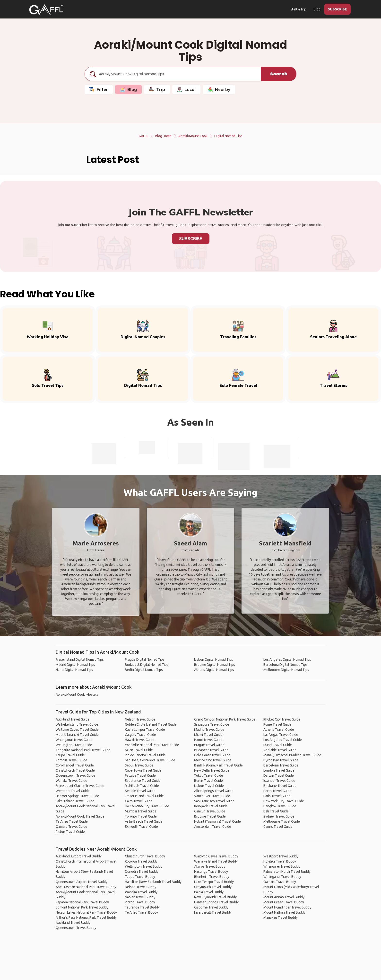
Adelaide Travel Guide (280, 750)
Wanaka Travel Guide (71, 781)
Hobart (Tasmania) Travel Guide (217, 821)
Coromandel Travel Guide (75, 765)
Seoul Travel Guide (139, 765)
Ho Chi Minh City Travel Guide (147, 806)
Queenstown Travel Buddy (76, 928)
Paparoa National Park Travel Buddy (82, 902)
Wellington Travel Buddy (144, 866)
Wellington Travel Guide (74, 745)
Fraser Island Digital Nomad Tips (80, 659)
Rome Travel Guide (277, 724)
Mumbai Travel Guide (141, 811)
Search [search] (279, 74)
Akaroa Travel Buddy (210, 866)
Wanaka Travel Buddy (141, 892)
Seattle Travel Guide (140, 791)
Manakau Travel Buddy (281, 918)
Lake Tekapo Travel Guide (75, 801)
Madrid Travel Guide (209, 730)
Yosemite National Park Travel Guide (152, 745)
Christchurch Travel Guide (75, 770)
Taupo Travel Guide (70, 755)
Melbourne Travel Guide (282, 821)
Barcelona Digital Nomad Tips (286, 665)
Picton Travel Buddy (140, 902)
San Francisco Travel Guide (214, 801)
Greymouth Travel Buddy (213, 887)
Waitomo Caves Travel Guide (77, 730)
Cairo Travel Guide (139, 801)
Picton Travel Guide (70, 832)
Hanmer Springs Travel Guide (77, 796)
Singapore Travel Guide (212, 724)
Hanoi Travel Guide (208, 740)
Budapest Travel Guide (211, 750)
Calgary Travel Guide (140, 735)
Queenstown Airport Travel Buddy (82, 882)
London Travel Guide (279, 770)
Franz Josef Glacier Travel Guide (80, 786)
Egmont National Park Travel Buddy (82, 907)
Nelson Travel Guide (140, 719)
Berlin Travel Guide (208, 781)
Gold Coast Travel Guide (212, 755)
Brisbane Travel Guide (280, 786)
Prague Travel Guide (209, 745)
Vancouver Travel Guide (212, 796)
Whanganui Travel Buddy (282, 877)
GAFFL (143, 136)
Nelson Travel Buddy (141, 887)
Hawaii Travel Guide (140, 740)
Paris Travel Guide (277, 796)
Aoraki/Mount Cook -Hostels (77, 695)
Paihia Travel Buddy (209, 892)
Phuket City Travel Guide (282, 719)
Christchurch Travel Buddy (145, 856)
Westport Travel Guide (73, 791)
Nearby (219, 89)
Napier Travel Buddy (140, 897)
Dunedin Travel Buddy (142, 872)
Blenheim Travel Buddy (212, 877)
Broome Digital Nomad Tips (215, 665)
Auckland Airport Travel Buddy (79, 856)
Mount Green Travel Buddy (284, 902)
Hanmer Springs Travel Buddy (216, 902)
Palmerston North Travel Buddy (287, 872)
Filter (99, 89)
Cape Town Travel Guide (143, 770)
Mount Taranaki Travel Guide (77, 735)
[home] (46, 10)
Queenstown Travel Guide (75, 775)
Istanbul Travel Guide (279, 781)
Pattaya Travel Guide (140, 775)
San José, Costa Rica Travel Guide (150, 760)
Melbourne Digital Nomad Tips (286, 670)
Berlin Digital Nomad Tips (144, 670)
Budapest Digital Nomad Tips (147, 665)
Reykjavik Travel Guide (211, 806)
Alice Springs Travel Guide (214, 791)
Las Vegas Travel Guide (281, 735)
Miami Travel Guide (208, 735)
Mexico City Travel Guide (213, 760)
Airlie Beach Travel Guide (144, 821)
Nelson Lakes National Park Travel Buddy (86, 912)
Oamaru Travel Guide (71, 827)
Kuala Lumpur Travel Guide (145, 730)
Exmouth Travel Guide (141, 827)
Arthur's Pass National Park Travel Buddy (86, 918)
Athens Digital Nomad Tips (214, 670)
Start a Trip (298, 9)
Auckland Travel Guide (73, 719)
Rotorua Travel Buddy (141, 861)
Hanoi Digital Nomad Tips (74, 670)
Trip (157, 89)
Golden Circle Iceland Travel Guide (151, 724)
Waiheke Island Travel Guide (77, 724)
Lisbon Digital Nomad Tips (214, 659)
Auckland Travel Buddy (73, 923)
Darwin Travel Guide (279, 775)
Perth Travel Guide (277, 791)
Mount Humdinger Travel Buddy (287, 907)
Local (186, 89)
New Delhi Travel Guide (212, 770)
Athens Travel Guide (279, 730)
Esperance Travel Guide (143, 781)
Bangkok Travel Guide (280, 806)
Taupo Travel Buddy (140, 877)
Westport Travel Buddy (281, 856)
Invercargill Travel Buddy (213, 912)
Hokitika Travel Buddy (280, 861)
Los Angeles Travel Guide (283, 740)
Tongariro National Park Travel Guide (83, 750)
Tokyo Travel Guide (209, 775)
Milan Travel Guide (139, 750)
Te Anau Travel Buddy (141, 912)
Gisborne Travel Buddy (211, 907)
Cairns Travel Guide (278, 827)
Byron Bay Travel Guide (281, 760)
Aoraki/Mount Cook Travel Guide (80, 816)
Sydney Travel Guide (279, 816)
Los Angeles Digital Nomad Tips (287, 659)
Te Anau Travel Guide (72, 821)
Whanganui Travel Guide (74, 740)
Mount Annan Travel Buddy (284, 897)
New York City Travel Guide (284, 801)
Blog (317, 9)
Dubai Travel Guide (278, 745)
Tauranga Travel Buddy (142, 907)
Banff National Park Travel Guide (218, 765)
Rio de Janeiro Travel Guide (145, 755)
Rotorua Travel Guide (71, 760)
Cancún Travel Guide (210, 811)
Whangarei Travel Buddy (282, 866)
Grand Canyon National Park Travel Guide (225, 719)
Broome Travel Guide (210, 816)
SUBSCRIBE (337, 9)
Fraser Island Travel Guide (144, 796)
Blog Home (163, 136)
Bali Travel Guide (276, 811)
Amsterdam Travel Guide (213, 827)
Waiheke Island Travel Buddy (216, 861)
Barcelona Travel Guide (281, 765)
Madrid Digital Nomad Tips (75, 665)
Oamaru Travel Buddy (280, 882)
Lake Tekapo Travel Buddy (214, 882)
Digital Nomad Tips (228, 136)
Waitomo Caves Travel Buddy (216, 856)
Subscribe (191, 238)
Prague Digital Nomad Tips (145, 659)
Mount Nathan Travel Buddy (284, 912)
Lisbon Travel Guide (209, 786)
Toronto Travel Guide (141, 816)
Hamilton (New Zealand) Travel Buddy (153, 882)
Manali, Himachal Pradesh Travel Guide (292, 755)
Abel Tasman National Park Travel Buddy (86, 887)
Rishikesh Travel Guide (142, 786)
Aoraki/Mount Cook (193, 136)
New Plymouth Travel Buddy (215, 897)
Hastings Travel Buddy (211, 872)
